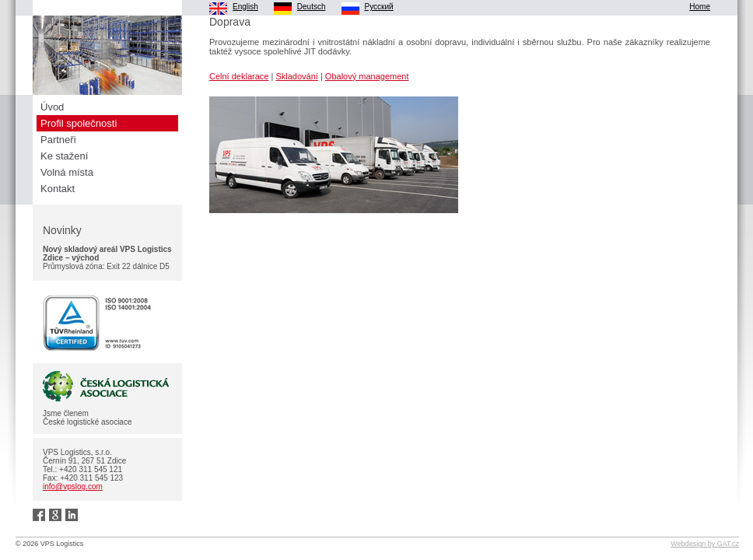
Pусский (379, 7)
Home (700, 7)
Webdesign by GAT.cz (705, 544)
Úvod (52, 107)
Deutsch (312, 7)
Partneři (58, 140)
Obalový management (367, 76)
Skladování (296, 76)
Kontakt (58, 189)
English (245, 7)
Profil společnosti (79, 123)
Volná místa (67, 172)
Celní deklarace (239, 76)
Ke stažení (64, 156)
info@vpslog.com (73, 486)
